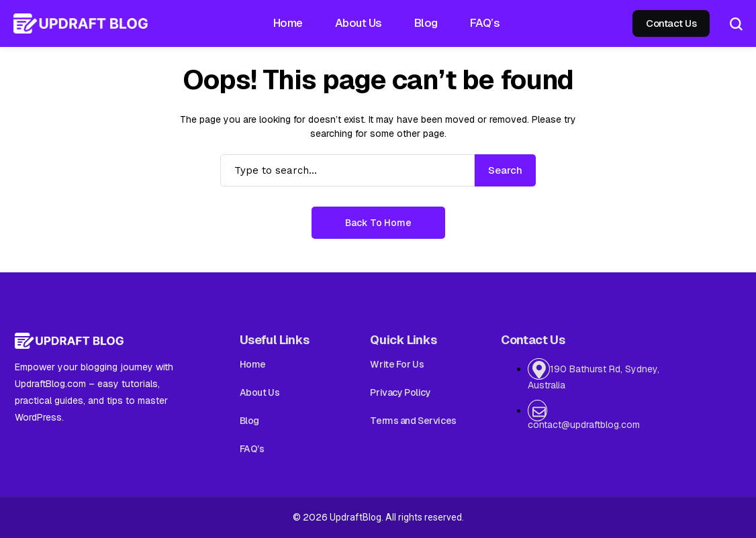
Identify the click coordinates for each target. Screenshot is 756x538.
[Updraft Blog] (81, 23)
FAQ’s (252, 449)
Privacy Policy (400, 392)
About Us (260, 392)
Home (253, 364)
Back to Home (378, 223)
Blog (249, 421)
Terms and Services (413, 421)
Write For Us (397, 364)
